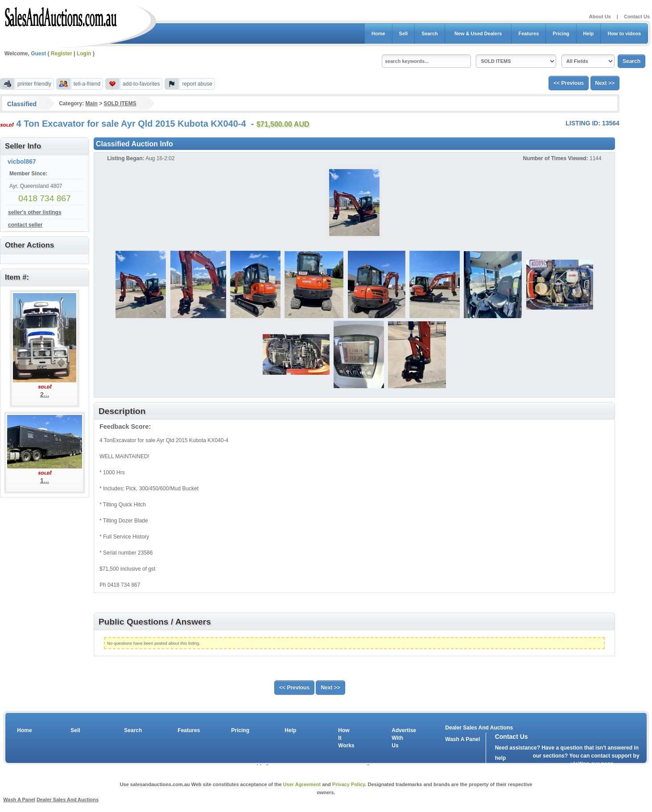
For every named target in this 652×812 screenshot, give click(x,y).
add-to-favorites (141, 84)
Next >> (605, 83)
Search (430, 33)
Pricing (561, 33)
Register (62, 54)
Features (528, 33)
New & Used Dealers (478, 33)
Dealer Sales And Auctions (479, 728)
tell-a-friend (87, 84)
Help (589, 33)
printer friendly (34, 84)
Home (378, 33)
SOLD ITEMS (120, 104)
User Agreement (302, 784)
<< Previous (569, 83)
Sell (404, 33)
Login (84, 54)
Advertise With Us (398, 738)
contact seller (25, 225)
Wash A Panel (19, 800)
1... (45, 481)
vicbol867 (22, 162)
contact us (546, 766)
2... (45, 394)
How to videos (624, 33)
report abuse (197, 84)
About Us (600, 17)
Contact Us (637, 17)
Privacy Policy (349, 784)
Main (91, 104)
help (501, 758)
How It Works (345, 738)
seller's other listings (35, 212)
